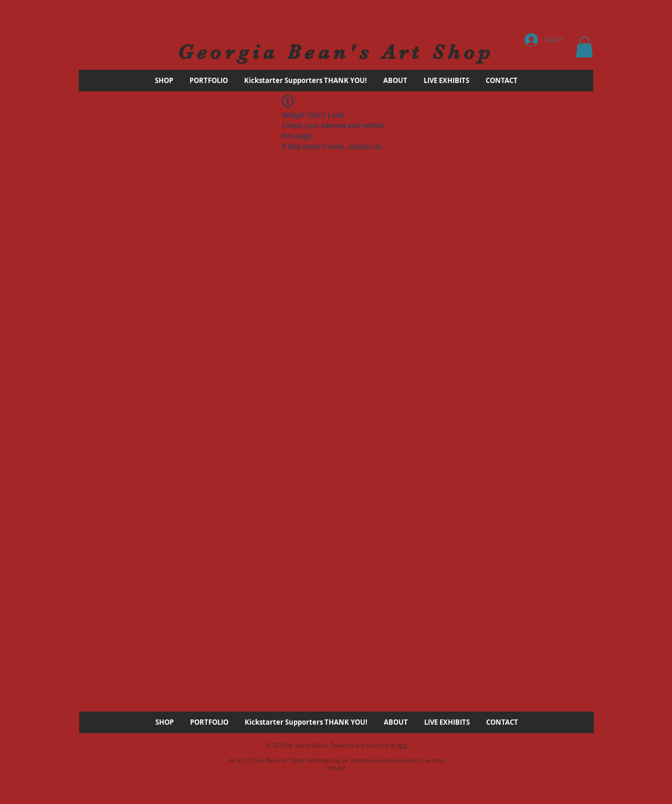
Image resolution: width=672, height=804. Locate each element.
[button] (584, 47)
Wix (402, 746)
